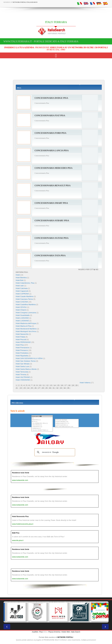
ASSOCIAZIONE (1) (67, 425)
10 (40, 385)
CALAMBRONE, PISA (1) (42, 423)
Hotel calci (20, 286)
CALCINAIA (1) (42, 425)
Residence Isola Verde (21, 473)
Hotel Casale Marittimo (25, 296)
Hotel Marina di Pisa (24, 326)
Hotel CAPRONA (22, 294)
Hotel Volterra (85, 383)
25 (32, 388)
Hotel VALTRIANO (23, 377)
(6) (42, 418)
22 (21, 388)
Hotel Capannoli (22, 291)
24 (28, 388)
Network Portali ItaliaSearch (25, 2)
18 (69, 385)
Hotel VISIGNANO (23, 380)
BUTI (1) (42, 422)
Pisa (41, 632)
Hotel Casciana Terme (24, 299)
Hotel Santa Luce (23, 366)
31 (54, 388)
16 (62, 385)
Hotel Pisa (20, 345)
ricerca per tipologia (67, 420)
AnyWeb (35, 632)
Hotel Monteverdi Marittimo (26, 329)
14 (55, 385)
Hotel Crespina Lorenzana (26, 313)
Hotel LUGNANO (22, 321)
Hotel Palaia (20, 337)
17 (66, 385)
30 (50, 388)
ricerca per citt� (42, 416)
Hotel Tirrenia (21, 375)
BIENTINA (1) (42, 420)
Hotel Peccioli (21, 340)
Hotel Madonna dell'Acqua (26, 323)
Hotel (18, 275)
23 (25, 388)
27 (39, 388)
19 (73, 385)
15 (58, 385)
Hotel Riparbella (22, 356)
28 (43, 388)
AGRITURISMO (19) (67, 422)
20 (76, 385)
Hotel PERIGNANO (23, 342)
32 (57, 388)
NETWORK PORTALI (65, 637)
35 (68, 388)
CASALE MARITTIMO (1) (42, 430)
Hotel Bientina (21, 278)
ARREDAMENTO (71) (67, 423)
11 (44, 385)
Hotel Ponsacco (22, 350)
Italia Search (76, 632)
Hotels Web (66, 632)
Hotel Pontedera (22, 353)
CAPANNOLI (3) (42, 427)
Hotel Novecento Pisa (20, 516)
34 (65, 388)
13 (51, 385)
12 (47, 385)
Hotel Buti (20, 280)
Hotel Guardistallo (23, 315)
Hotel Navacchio (22, 334)
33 (61, 388)
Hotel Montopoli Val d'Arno (26, 331)
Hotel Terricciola (22, 372)
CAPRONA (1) (42, 429)
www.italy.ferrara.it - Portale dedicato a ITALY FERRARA (41, 41)
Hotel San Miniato (23, 364)
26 (35, 388)
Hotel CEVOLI (21, 307)
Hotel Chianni (21, 310)
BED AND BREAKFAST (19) (67, 427)
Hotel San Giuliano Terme (26, 361)
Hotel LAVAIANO (22, 318)
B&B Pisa (16, 533)
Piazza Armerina (54, 632)
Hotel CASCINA (22, 302)
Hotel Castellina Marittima (26, 304)
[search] (54, 452)
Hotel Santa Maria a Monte (26, 369)
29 (46, 388)
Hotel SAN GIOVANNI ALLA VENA (29, 358)
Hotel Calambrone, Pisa (25, 283)
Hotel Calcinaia (22, 288)
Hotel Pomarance (23, 348)
